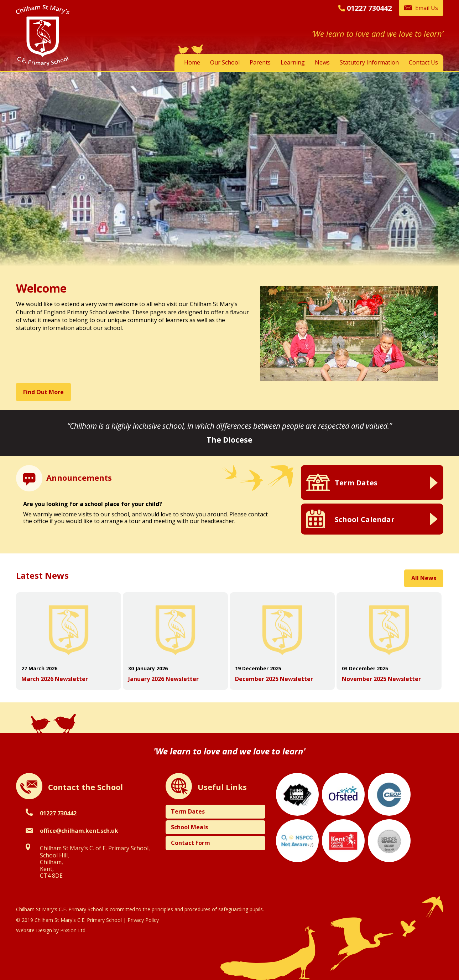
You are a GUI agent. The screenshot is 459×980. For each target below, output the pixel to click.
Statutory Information (369, 62)
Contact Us (423, 62)
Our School (225, 62)
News (322, 62)
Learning (293, 62)
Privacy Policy (143, 920)
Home (192, 62)
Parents (260, 62)
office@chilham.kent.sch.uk (79, 831)
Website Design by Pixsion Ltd (51, 930)
